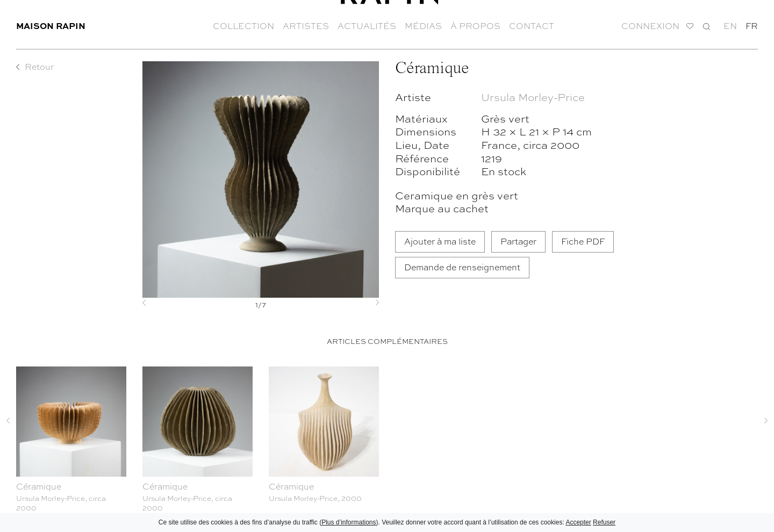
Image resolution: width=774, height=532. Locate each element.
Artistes (306, 21)
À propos (475, 21)
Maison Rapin (51, 21)
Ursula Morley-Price (533, 96)
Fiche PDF (583, 241)
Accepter (578, 522)
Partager (518, 241)
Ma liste (690, 22)
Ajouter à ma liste (440, 241)
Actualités (367, 21)
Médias (423, 21)
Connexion (650, 22)
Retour (39, 67)
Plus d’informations (349, 522)
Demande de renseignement (462, 267)
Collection (243, 21)
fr (752, 21)
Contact (532, 21)
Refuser (604, 522)
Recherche (707, 22)
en (730, 21)
